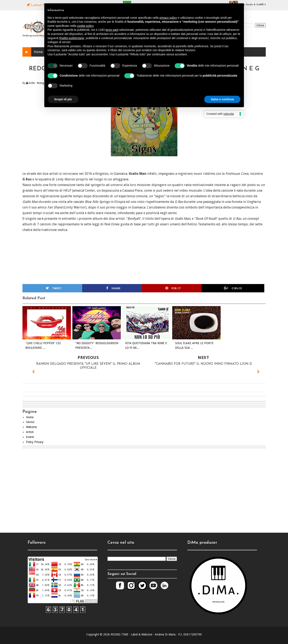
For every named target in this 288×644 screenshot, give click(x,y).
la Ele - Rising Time (40, 83)
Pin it (173, 288)
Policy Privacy (35, 442)
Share (113, 288)
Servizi (30, 422)
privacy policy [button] (168, 18)
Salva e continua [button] (222, 99)
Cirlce (233, 288)
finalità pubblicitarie (72, 38)
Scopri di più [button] (63, 99)
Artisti (30, 432)
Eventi (30, 437)
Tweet (54, 288)
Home (38, 52)
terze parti (112, 30)
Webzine (31, 427)
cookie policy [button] (85, 26)
